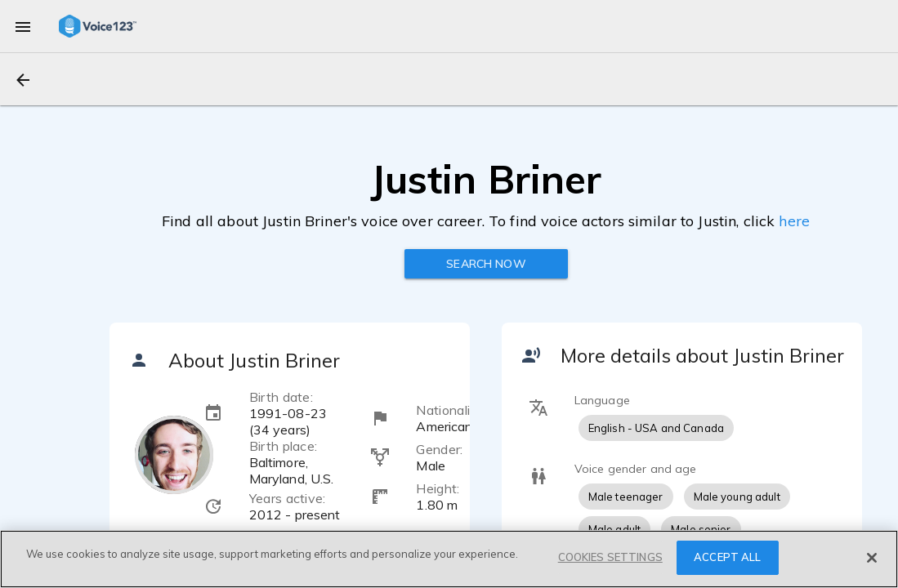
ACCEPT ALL (727, 557)
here (794, 221)
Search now (486, 264)
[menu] (23, 26)
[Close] (872, 558)
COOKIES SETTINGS (610, 557)
